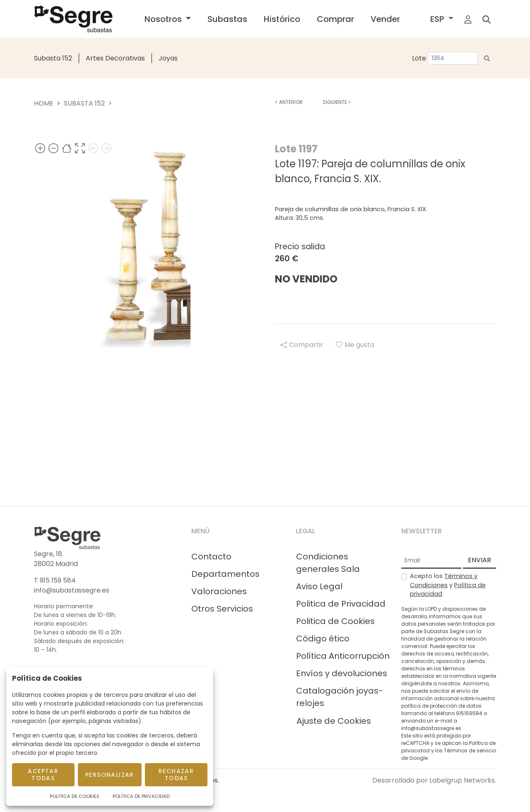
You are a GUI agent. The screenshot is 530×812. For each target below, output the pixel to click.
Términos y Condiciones (444, 581)
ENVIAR (479, 560)
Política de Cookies (75, 796)
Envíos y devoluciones (342, 673)
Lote (419, 58)
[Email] (431, 561)
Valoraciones (219, 591)
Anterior (289, 102)
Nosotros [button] (164, 19)
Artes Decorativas (115, 58)
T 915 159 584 (55, 580)
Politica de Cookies (335, 621)
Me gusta (355, 345)
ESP (438, 19)
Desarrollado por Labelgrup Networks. (434, 780)
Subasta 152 (53, 58)
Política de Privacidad (141, 796)
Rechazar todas (176, 775)
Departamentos (225, 574)
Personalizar (110, 775)
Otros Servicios (222, 609)
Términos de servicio (470, 751)
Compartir (302, 345)
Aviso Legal (319, 586)
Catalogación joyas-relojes (340, 697)
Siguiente (337, 102)
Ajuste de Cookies (334, 721)
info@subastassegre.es (72, 590)
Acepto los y (448, 585)
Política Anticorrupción (343, 656)
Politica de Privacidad (341, 604)
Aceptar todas (43, 775)
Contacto (211, 557)
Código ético (323, 639)
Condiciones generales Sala (328, 563)
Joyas (168, 58)
